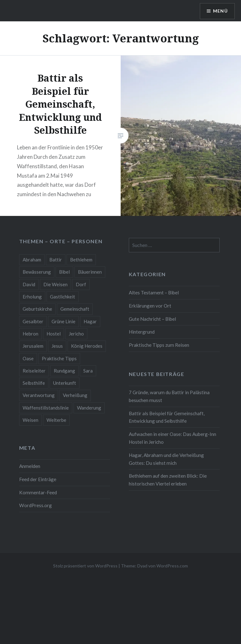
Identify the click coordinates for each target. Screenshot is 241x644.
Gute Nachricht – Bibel (152, 319)
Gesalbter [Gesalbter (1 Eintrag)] (33, 321)
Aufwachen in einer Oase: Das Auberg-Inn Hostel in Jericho (173, 438)
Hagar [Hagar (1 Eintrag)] (90, 321)
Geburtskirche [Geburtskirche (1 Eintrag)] (37, 309)
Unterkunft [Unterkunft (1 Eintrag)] (65, 383)
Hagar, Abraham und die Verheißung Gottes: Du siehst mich (166, 459)
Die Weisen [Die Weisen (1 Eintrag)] (55, 284)
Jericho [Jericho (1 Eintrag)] (76, 334)
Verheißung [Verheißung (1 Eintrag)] (75, 395)
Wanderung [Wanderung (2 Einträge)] (89, 408)
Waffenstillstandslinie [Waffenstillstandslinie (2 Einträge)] (46, 408)
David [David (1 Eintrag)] (29, 284)
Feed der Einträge (38, 479)
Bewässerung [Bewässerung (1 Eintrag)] (37, 272)
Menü (220, 11)
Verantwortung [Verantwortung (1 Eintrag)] (39, 395)
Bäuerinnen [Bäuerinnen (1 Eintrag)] (90, 272)
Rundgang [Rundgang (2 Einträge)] (64, 371)
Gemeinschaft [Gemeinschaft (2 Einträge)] (75, 309)
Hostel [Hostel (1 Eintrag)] (54, 334)
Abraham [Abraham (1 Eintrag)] (32, 260)
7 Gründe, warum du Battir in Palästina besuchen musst (169, 396)
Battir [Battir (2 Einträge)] (56, 260)
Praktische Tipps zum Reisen (159, 345)
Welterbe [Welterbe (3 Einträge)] (56, 420)
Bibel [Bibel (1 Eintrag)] (64, 272)
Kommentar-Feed (38, 492)
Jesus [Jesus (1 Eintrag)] (57, 346)
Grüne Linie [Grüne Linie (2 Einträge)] (63, 321)
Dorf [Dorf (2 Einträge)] (81, 284)
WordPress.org (36, 505)
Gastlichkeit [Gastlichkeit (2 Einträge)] (63, 297)
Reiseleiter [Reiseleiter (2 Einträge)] (34, 371)
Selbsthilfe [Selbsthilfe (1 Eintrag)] (34, 383)
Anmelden (30, 466)
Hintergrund (142, 332)
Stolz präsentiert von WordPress (85, 566)
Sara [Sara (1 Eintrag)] (88, 371)
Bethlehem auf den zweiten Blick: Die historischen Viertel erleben (168, 480)
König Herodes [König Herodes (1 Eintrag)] (87, 346)
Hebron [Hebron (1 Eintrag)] (30, 334)
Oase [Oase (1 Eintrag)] (28, 358)
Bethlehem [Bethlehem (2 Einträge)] (81, 260)
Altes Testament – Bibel (154, 292)
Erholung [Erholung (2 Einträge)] (32, 297)
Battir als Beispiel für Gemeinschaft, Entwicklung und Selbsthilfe (167, 417)
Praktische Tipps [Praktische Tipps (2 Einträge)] (59, 358)
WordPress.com (172, 566)
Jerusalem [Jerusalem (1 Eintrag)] (33, 346)
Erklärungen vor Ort (150, 306)
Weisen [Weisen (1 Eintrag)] (30, 420)
